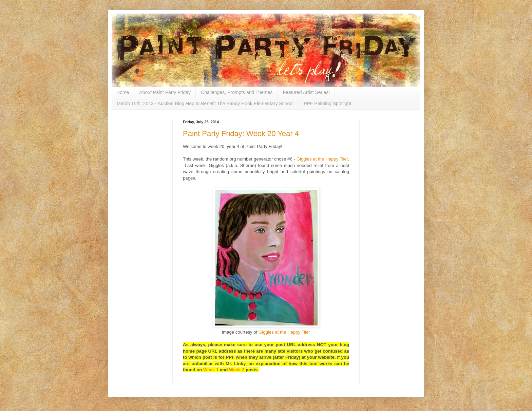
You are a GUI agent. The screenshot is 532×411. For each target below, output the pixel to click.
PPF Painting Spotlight (327, 104)
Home (123, 92)
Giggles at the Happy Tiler (322, 159)
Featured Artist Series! (307, 92)
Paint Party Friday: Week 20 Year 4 (241, 134)
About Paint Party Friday (165, 92)
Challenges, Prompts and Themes (237, 92)
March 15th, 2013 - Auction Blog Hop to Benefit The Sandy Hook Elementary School (205, 104)
